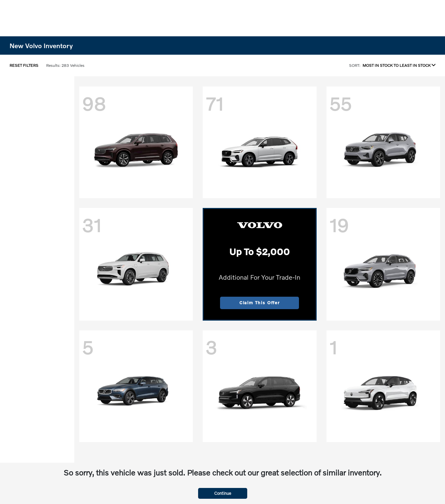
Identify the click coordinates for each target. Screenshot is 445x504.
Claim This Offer (260, 303)
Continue (223, 493)
